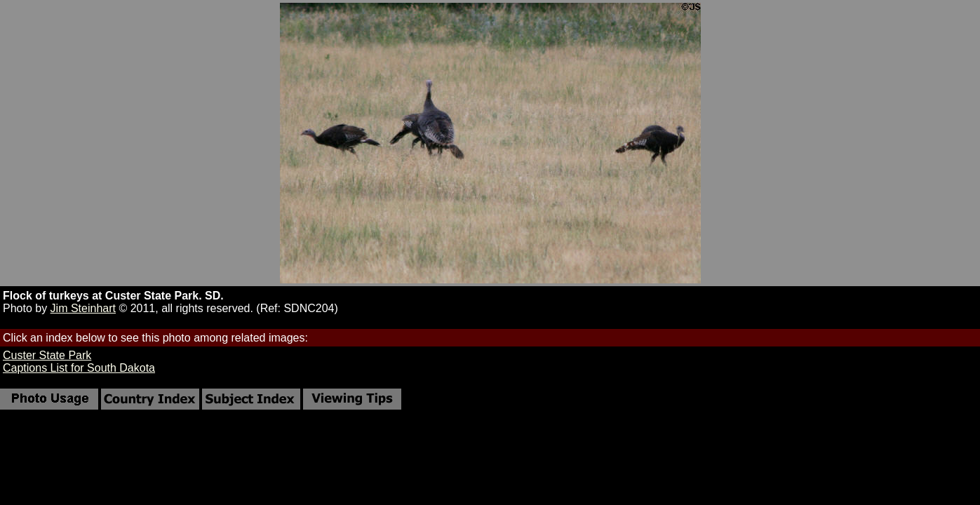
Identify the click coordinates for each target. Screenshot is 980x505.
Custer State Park (47, 355)
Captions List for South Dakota (79, 368)
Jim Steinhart (83, 308)
